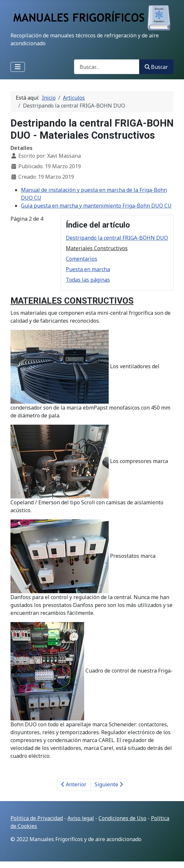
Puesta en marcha (88, 269)
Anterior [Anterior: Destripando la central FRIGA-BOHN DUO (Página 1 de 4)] (74, 784)
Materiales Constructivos (97, 248)
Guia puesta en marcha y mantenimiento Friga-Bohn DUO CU (96, 206)
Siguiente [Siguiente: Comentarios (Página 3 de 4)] (109, 784)
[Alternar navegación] (18, 67)
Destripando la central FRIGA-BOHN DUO (117, 238)
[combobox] (107, 67)
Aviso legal (81, 818)
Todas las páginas (88, 280)
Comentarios (82, 259)
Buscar (156, 67)
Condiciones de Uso (122, 818)
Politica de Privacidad (37, 818)
